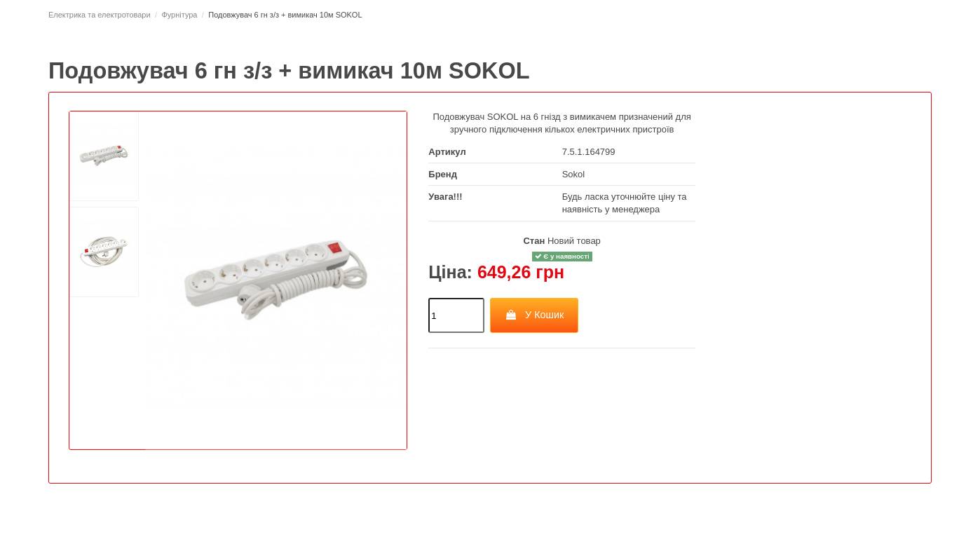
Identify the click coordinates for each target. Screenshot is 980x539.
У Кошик (535, 315)
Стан (534, 241)
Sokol (574, 174)
